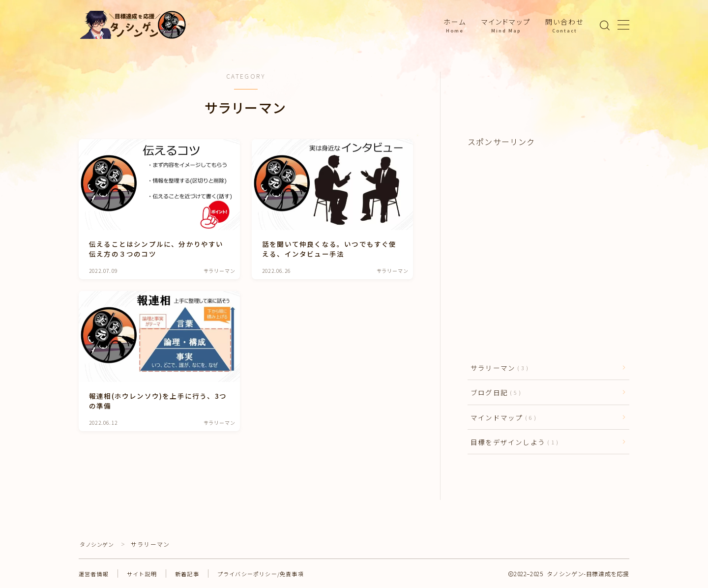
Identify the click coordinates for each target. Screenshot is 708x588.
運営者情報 (95, 573)
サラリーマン (497, 368)
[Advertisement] (548, 225)
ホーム (455, 25)
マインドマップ (506, 25)
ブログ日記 (494, 392)
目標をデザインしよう (512, 442)
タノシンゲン (99, 544)
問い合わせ (565, 25)
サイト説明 (146, 573)
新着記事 (193, 573)
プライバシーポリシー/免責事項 (271, 573)
